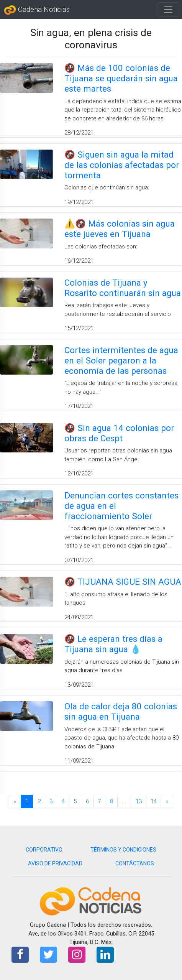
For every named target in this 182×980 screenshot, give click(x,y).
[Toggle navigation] (168, 10)
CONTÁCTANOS (135, 863)
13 (139, 801)
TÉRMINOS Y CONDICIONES (123, 850)
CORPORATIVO (44, 850)
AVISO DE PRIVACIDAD (55, 863)
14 (154, 801)
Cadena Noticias (37, 10)
